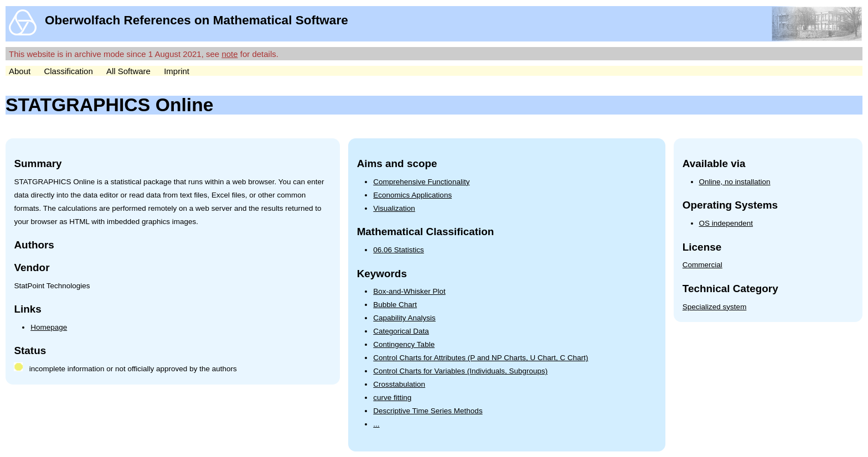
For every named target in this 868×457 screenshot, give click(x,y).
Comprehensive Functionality (421, 182)
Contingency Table (404, 344)
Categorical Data (401, 331)
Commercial (702, 265)
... (376, 424)
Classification (68, 71)
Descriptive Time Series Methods (428, 411)
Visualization (394, 208)
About (20, 71)
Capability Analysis (404, 318)
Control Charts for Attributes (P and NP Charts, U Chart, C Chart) (480, 358)
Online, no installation (735, 182)
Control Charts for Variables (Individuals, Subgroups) (460, 371)
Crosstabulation (399, 384)
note (229, 54)
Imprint (177, 71)
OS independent (726, 223)
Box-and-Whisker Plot (409, 291)
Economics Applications (412, 195)
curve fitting (392, 398)
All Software (128, 71)
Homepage (49, 327)
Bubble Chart (395, 305)
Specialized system (715, 307)
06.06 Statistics (399, 250)
